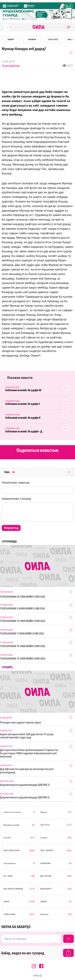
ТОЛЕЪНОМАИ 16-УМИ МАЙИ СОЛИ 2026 (23, 646)
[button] (69, 27)
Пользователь (11, 66)
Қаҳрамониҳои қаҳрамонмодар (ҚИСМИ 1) (25, 785)
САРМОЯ (32, 39)
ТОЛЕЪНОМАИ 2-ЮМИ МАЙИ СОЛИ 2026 (22, 608)
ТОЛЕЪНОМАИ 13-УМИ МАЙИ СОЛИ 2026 (23, 621)
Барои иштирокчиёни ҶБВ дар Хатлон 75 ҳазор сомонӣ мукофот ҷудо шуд (27, 736)
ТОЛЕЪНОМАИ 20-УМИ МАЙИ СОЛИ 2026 (23, 597)
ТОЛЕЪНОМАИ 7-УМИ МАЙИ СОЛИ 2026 (22, 633)
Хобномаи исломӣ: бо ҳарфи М (23, 390)
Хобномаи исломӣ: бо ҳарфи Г (23, 404)
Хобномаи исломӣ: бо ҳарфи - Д (24, 431)
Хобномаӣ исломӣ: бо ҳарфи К (23, 418)
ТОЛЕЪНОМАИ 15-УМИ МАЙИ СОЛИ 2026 (23, 659)
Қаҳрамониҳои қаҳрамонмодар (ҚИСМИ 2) (25, 797)
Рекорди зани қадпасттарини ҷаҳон (21, 722)
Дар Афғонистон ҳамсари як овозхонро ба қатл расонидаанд (27, 771)
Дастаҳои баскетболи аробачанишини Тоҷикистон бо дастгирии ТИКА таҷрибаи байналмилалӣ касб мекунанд (29, 753)
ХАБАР (11, 39)
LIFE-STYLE (53, 39)
